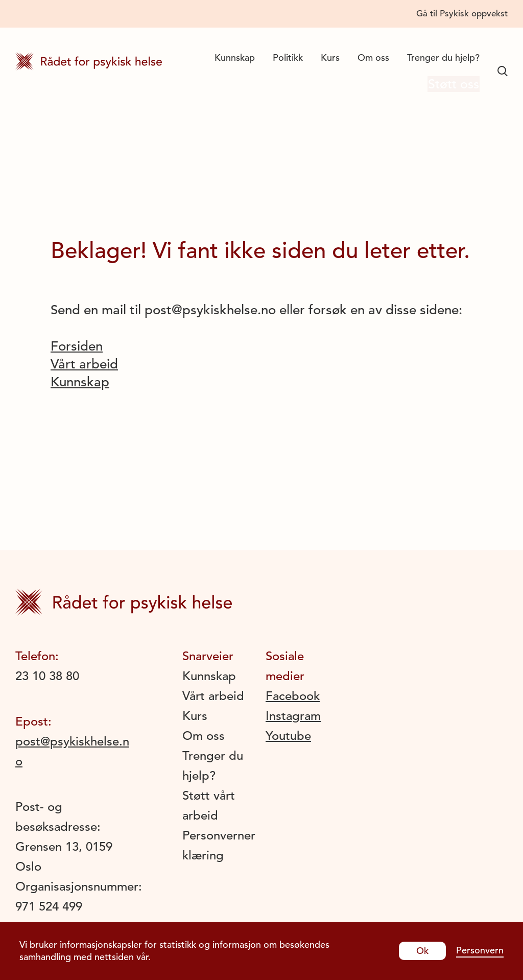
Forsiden (77, 346)
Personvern (480, 950)
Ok (422, 951)
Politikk (288, 57)
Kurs (330, 57)
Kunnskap (235, 57)
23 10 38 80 (47, 676)
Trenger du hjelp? (443, 57)
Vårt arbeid (84, 364)
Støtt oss (449, 85)
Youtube (288, 736)
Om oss (373, 57)
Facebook (293, 696)
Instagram (293, 716)
